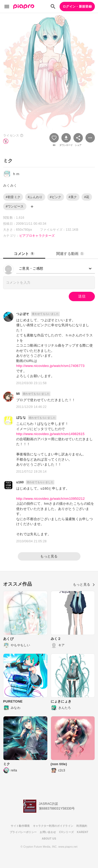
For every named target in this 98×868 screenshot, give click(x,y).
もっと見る (49, 556)
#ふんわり (35, 197)
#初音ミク (13, 197)
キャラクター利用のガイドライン (53, 826)
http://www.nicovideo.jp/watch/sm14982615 (50, 434)
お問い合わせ (48, 832)
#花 (87, 197)
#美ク (73, 197)
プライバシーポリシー (23, 832)
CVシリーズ (66, 832)
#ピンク (56, 197)
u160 (20, 482)
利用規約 (82, 826)
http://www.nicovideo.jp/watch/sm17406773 (50, 366)
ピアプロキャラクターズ (37, 236)
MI (18, 394)
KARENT (83, 832)
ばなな (21, 418)
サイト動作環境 (20, 826)
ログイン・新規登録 (77, 7)
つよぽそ (23, 314)
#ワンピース (15, 206)
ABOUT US (49, 839)
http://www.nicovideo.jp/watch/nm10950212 (50, 499)
